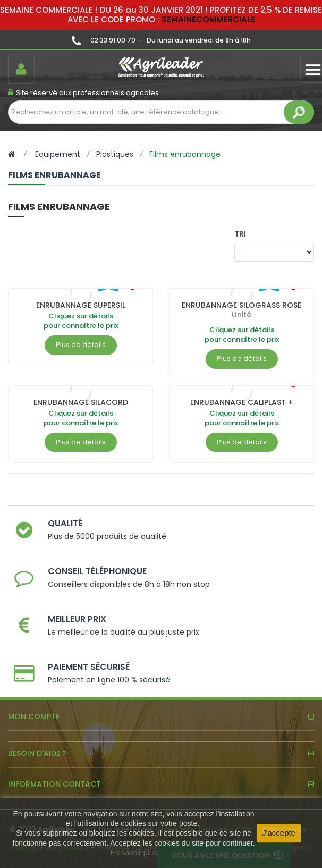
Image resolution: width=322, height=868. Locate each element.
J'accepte (279, 833)
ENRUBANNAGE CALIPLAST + (241, 402)
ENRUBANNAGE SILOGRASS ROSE (241, 305)
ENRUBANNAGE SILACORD (81, 402)
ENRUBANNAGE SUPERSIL (81, 305)
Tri (240, 234)
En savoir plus (134, 853)
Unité (241, 315)
